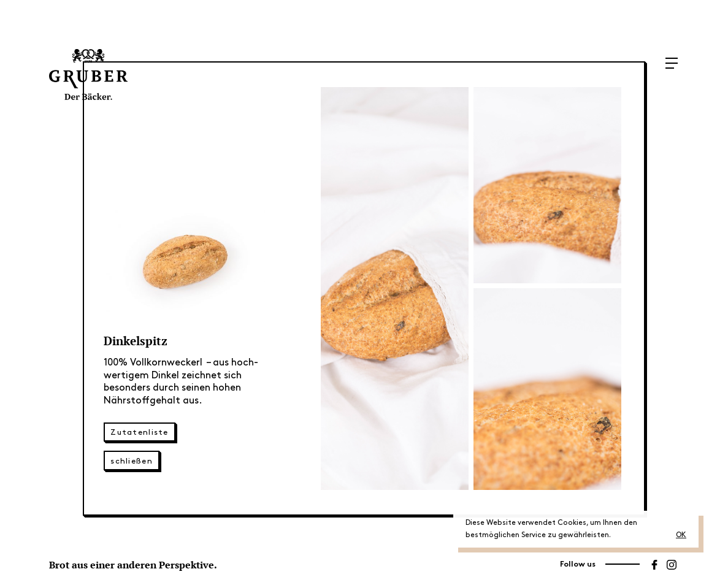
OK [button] (681, 535)
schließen (132, 461)
